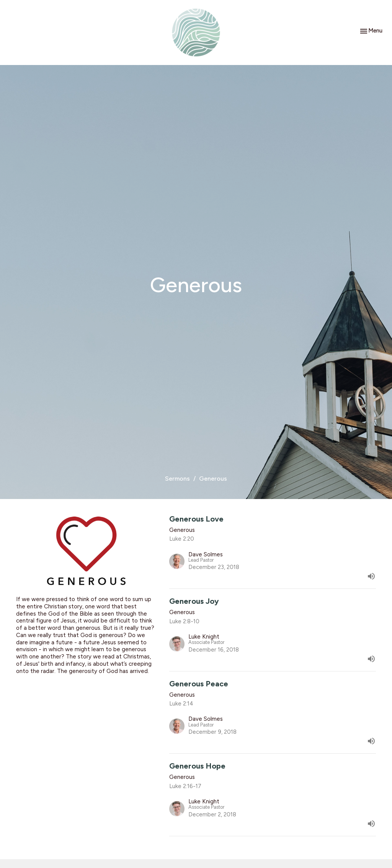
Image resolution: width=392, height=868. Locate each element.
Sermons (177, 479)
